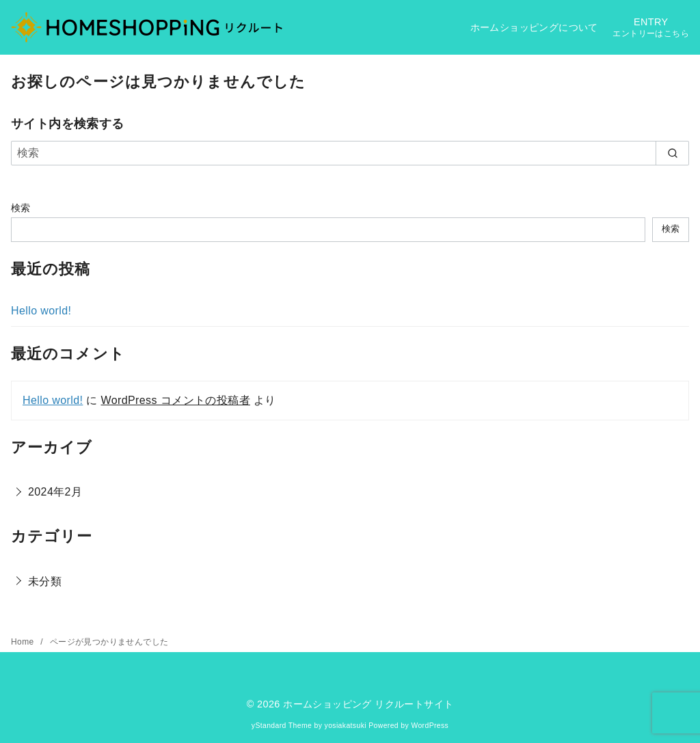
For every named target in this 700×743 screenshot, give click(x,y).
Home (24, 642)
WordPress (430, 726)
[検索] (350, 153)
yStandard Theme (282, 726)
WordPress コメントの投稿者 (175, 400)
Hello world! (41, 311)
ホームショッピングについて (534, 27)
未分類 (45, 581)
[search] (672, 153)
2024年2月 (55, 492)
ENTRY (651, 28)
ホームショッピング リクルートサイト (368, 704)
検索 (21, 208)
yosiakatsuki (346, 726)
